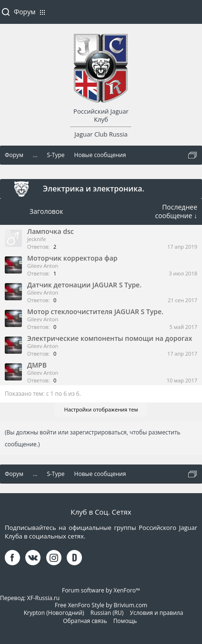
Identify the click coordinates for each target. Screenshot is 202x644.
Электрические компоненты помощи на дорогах (110, 338)
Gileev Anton (43, 266)
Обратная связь (85, 621)
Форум (25, 12)
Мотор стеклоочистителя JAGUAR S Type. (95, 311)
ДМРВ (37, 365)
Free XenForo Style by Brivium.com (101, 605)
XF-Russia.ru (43, 598)
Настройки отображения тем (101, 409)
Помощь (125, 621)
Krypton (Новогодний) (54, 613)
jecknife (36, 239)
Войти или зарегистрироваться (190, 16)
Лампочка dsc (50, 231)
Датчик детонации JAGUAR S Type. (84, 285)
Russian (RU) (107, 613)
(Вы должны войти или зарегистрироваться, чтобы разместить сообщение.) (93, 438)
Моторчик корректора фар (72, 258)
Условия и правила (157, 613)
